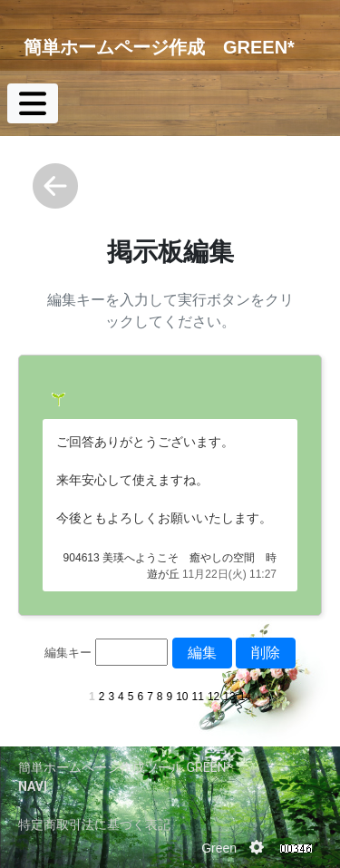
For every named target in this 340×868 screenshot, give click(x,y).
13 (229, 697)
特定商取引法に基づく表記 (94, 824)
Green (219, 848)
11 (198, 697)
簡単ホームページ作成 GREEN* (159, 47)
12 (214, 697)
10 (182, 697)
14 (245, 697)
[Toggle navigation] (33, 103)
